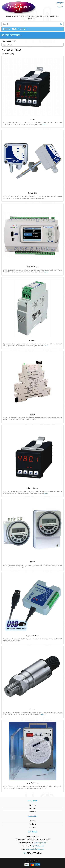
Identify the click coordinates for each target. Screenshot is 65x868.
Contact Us (33, 19)
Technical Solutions (51, 16)
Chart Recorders (32, 783)
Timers (32, 562)
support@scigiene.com (38, 846)
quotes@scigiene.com (40, 843)
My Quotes (32, 827)
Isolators (32, 341)
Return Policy (33, 808)
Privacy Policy (33, 805)
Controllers (33, 119)
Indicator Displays (33, 488)
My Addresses (33, 824)
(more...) (44, 124)
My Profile (33, 821)
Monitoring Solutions (33, 16)
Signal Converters (33, 636)
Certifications (18, 16)
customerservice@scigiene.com (35, 849)
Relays (33, 414)
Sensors (33, 709)
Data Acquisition (32, 267)
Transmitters (33, 193)
